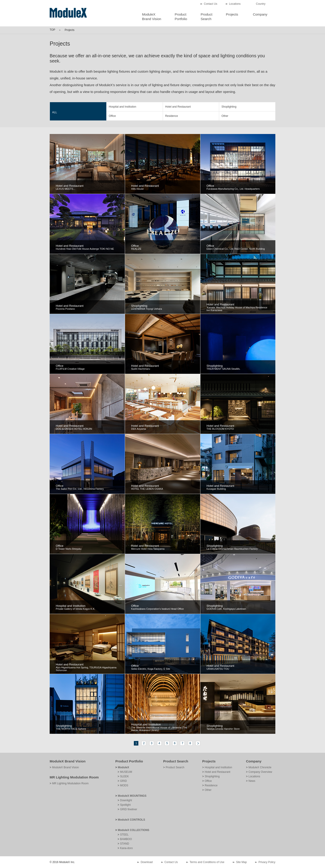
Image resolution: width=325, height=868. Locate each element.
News (252, 781)
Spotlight (125, 805)
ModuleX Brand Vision (68, 761)
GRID (123, 781)
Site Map (241, 862)
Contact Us (210, 4)
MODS (124, 785)
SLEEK (124, 776)
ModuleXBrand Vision (152, 17)
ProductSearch (207, 17)
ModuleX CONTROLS (131, 820)
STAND (125, 844)
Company (260, 14)
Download (147, 862)
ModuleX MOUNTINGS (132, 796)
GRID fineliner (129, 809)
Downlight (126, 800)
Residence (172, 116)
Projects (232, 14)
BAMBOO (126, 839)
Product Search (176, 761)
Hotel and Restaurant (178, 107)
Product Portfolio (129, 761)
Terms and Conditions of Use (207, 862)
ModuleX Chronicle (260, 767)
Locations (235, 4)
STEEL (124, 835)
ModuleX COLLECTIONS (133, 830)
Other (225, 116)
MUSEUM (126, 772)
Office (112, 116)
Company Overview (260, 772)
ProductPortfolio (181, 17)
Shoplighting (229, 107)
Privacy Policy (267, 862)
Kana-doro (126, 848)
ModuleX (123, 767)
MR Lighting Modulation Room (74, 777)
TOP (52, 30)
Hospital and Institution (122, 107)
